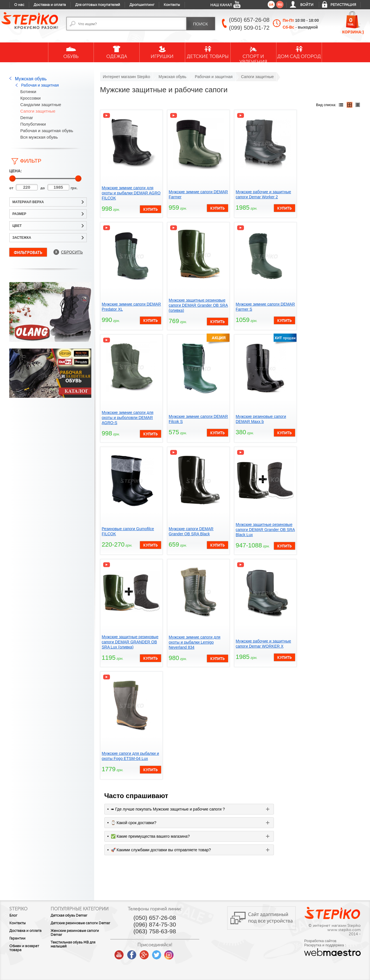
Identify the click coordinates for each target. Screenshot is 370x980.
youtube (137, 953)
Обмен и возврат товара (24, 948)
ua (271, 5)
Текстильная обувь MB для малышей (83, 953)
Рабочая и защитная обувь (47, 131)
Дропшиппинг (142, 5)
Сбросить (72, 252)
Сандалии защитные (41, 105)
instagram (186, 953)
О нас (19, 5)
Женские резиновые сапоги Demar (84, 942)
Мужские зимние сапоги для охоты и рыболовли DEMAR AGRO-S (128, 418)
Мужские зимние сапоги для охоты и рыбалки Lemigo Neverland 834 (195, 642)
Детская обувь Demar (79, 921)
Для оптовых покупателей (98, 5)
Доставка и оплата (50, 5)
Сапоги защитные (38, 111)
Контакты (172, 5)
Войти (307, 5)
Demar (27, 118)
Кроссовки (31, 98)
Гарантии (17, 938)
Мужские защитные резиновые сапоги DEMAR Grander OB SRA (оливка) (198, 305)
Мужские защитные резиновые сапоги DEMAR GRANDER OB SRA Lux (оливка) (130, 642)
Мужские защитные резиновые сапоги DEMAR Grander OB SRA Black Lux (265, 530)
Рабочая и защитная (40, 85)
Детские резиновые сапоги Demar (84, 930)
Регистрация (343, 5)
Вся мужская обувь (39, 137)
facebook (149, 953)
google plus (161, 955)
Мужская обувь (31, 79)
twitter (174, 953)
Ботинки (28, 92)
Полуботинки (33, 124)
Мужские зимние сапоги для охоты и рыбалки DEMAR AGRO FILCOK (131, 193)
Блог (13, 915)
